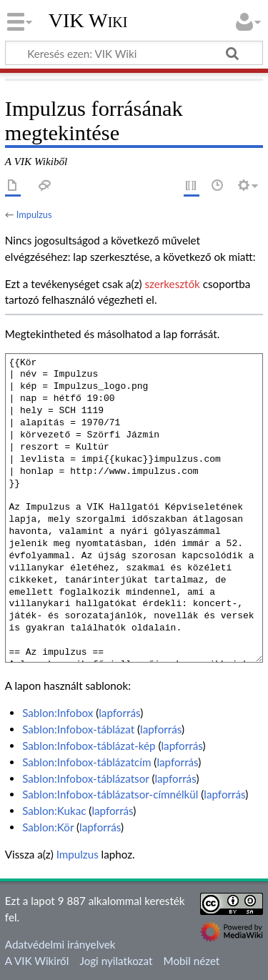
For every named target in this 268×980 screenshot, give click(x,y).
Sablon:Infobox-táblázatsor (85, 778)
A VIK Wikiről (37, 961)
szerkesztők (172, 284)
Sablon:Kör (48, 827)
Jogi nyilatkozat (116, 961)
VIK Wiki (88, 21)
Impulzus (34, 214)
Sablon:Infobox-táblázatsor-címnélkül (110, 794)
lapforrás (119, 713)
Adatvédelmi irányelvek (60, 944)
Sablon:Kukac (54, 811)
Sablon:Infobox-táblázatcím (86, 762)
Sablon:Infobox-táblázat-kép (89, 746)
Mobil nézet (192, 961)
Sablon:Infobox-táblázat (78, 729)
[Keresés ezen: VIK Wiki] (134, 53)
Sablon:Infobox (58, 713)
